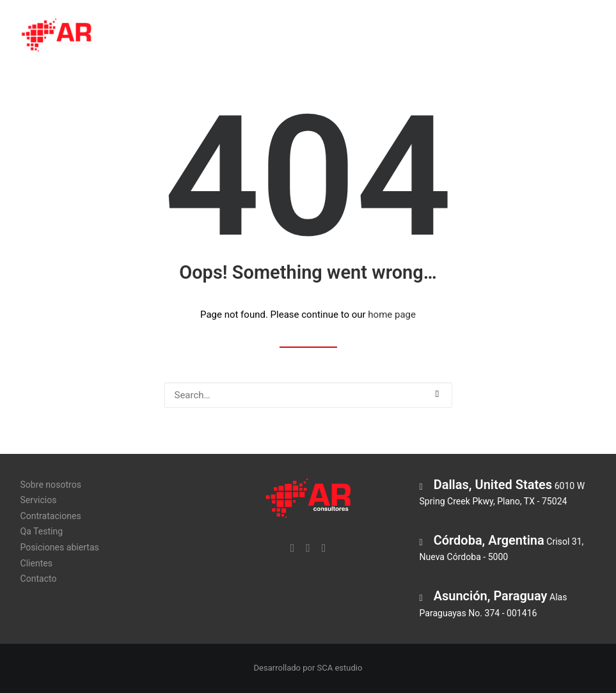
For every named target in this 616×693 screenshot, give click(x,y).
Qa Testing (394, 36)
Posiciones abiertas (483, 36)
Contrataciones (314, 36)
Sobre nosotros (161, 36)
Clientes (566, 36)
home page (392, 315)
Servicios (237, 36)
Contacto (39, 579)
